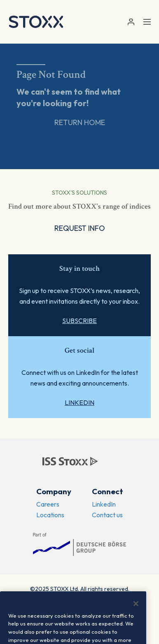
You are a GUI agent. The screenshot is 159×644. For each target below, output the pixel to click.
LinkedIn (79, 402)
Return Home (80, 122)
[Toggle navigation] (147, 22)
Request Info (80, 228)
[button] (131, 22)
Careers (48, 504)
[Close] (136, 604)
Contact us (107, 515)
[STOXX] (36, 22)
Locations (50, 515)
